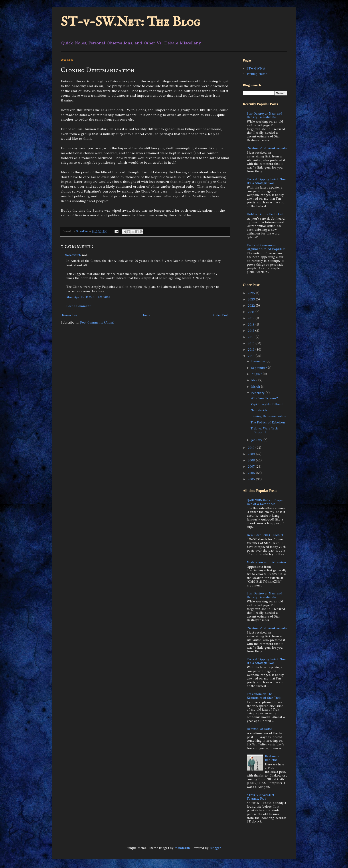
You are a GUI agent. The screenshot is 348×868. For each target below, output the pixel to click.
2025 (252, 293)
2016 (252, 337)
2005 (252, 479)
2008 (252, 460)
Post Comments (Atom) (97, 323)
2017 (251, 331)
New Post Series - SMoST (265, 535)
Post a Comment (78, 306)
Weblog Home (257, 74)
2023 (252, 299)
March (256, 387)
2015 (252, 343)
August (257, 374)
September (260, 368)
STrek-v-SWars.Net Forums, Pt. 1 (260, 797)
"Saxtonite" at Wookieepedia (267, 148)
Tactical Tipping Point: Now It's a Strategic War (267, 181)
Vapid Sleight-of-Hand (267, 404)
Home (146, 315)
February (258, 393)
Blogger (215, 848)
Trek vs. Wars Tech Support (264, 430)
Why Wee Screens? (264, 398)
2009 (252, 454)
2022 (252, 306)
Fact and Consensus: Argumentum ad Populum (266, 247)
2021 (252, 312)
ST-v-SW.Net (256, 69)
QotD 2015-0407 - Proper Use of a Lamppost (265, 502)
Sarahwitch (73, 255)
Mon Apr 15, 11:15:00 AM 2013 (88, 297)
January (257, 440)
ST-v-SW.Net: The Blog (130, 22)
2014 (252, 350)
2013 (252, 356)
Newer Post (70, 315)
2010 (252, 448)
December (259, 361)
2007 (252, 467)
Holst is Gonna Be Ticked (265, 214)
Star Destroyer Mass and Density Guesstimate (264, 115)
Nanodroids (259, 410)
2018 (252, 325)
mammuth (182, 848)
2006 (252, 473)
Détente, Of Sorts (259, 729)
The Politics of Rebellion (268, 422)
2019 (252, 318)
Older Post (221, 315)
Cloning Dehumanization (268, 416)
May (255, 380)
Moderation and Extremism (266, 562)
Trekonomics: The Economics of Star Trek (264, 696)
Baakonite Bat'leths (272, 758)
